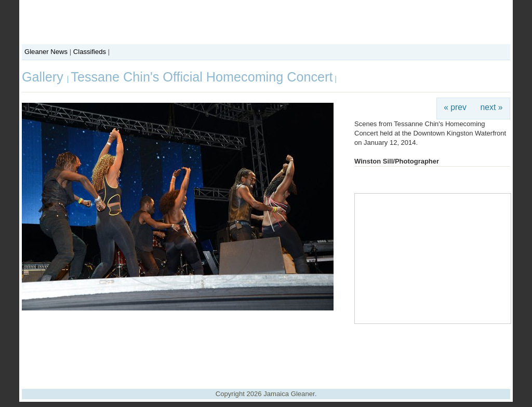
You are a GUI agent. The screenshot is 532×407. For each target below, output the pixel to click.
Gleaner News (46, 52)
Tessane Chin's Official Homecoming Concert (202, 77)
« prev (455, 107)
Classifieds (90, 52)
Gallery (44, 77)
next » (492, 107)
